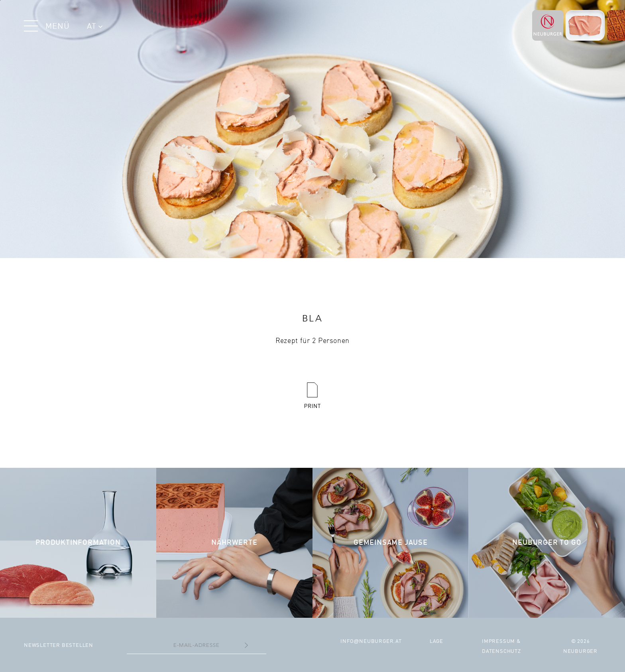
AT (95, 27)
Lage (436, 641)
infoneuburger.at (371, 641)
